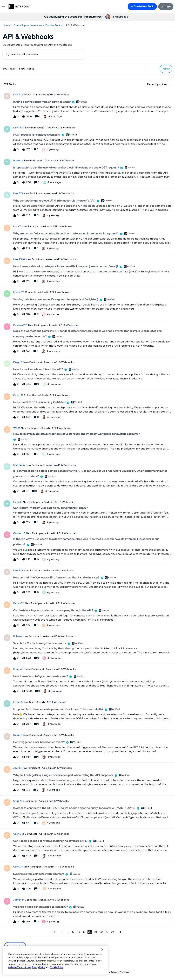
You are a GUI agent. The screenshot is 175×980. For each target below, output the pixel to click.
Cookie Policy (57, 967)
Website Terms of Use (19, 967)
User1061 (19, 834)
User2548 (19, 260)
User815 (18, 194)
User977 (18, 867)
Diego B (18, 735)
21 (96, 932)
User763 (18, 570)
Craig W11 (19, 669)
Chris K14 (18, 801)
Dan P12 (18, 95)
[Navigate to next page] (120, 932)
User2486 (19, 465)
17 (73, 932)
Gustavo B (19, 533)
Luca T (17, 226)
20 (90, 932)
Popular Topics (54, 25)
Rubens (18, 636)
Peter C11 (19, 603)
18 (79, 932)
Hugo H (18, 502)
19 (84, 932)
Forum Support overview (28, 25)
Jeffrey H (19, 900)
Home (6, 25)
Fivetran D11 (20, 325)
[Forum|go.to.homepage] (19, 7)
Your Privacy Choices (115, 973)
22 (101, 932)
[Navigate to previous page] (55, 932)
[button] (4, 7)
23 (107, 932)
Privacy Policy (38, 967)
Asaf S (17, 768)
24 (113, 932)
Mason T (18, 161)
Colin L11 (18, 395)
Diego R (18, 362)
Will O (17, 428)
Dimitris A (19, 128)
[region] (55, 960)
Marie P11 (19, 292)
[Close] (102, 950)
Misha (17, 702)
